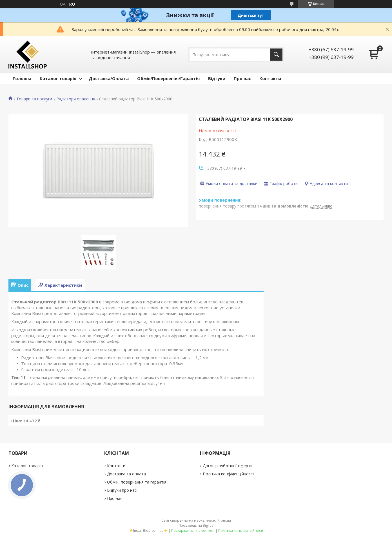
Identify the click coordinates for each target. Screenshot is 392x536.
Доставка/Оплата (109, 78)
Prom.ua (224, 520)
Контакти (270, 78)
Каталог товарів (58, 78)
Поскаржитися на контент (193, 531)
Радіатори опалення (76, 99)
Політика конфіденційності (228, 474)
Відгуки (217, 78)
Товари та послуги (34, 99)
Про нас (242, 78)
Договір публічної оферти (228, 466)
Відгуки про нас (122, 490)
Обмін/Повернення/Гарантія (168, 78)
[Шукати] (276, 55)
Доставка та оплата (126, 474)
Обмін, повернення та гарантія (137, 482)
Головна (22, 78)
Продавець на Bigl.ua (196, 525)
